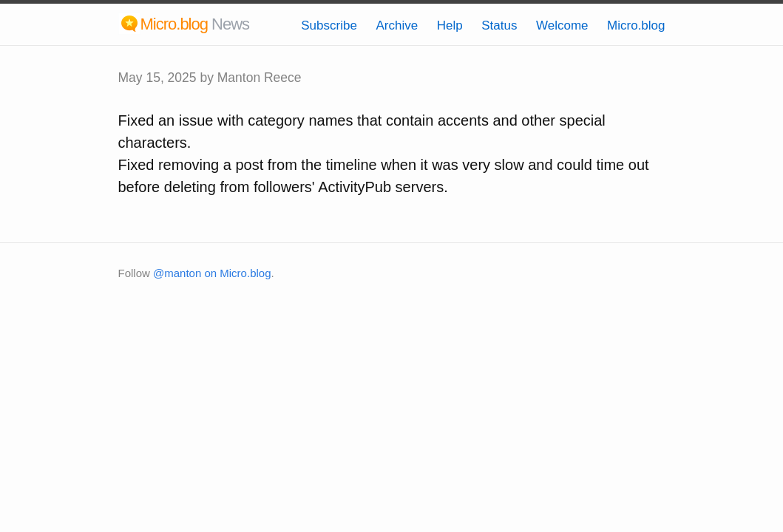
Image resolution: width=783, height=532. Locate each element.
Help (450, 25)
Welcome (562, 25)
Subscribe (329, 25)
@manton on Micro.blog (212, 273)
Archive (397, 25)
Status (499, 25)
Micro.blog (636, 25)
